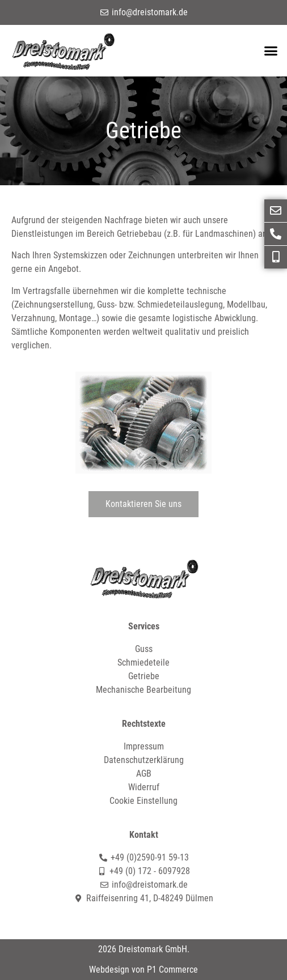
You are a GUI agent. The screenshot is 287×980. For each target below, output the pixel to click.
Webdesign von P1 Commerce (143, 970)
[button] (271, 51)
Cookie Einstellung (143, 801)
